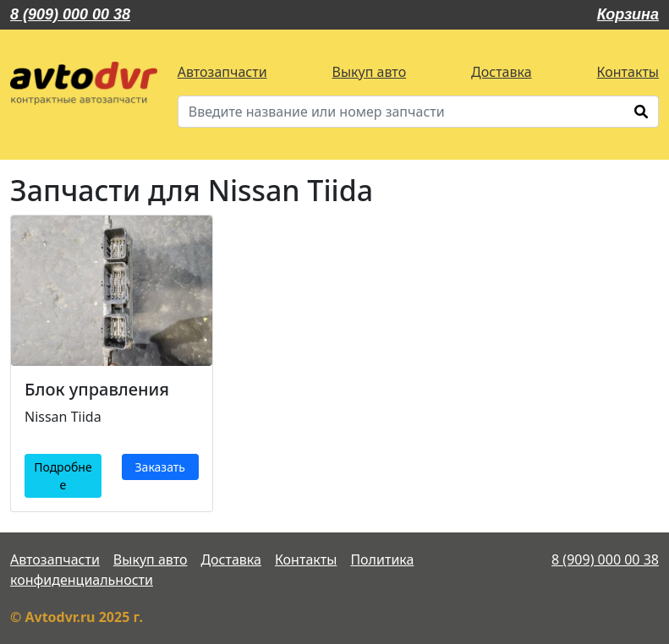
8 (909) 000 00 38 (70, 14)
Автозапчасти (222, 72)
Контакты (628, 72)
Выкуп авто (370, 72)
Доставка (502, 72)
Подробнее (63, 476)
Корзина (628, 14)
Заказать (160, 467)
